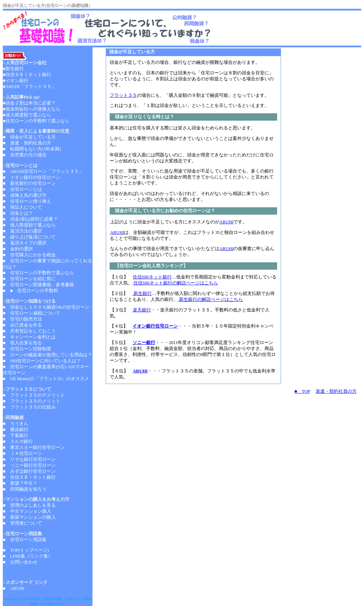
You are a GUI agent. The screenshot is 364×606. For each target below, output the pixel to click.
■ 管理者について (22, 523)
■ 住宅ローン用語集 (25, 540)
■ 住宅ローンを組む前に (29, 279)
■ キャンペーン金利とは (29, 337)
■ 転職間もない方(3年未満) (32, 149)
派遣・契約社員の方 (336, 391)
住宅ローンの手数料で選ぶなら (37, 121)
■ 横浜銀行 (16, 430)
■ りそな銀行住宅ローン (29, 459)
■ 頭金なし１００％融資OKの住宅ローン (46, 307)
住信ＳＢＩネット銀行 (28, 75)
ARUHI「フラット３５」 (31, 87)
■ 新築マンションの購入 (29, 517)
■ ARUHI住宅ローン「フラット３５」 (43, 171)
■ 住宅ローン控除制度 (27, 349)
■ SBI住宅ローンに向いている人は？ (42, 361)
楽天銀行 (142, 310)
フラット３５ (123, 95)
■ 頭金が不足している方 (29, 137)
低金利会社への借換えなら (33, 109)
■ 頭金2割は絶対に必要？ (30, 219)
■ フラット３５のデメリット (34, 395)
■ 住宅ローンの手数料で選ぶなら (38, 273)
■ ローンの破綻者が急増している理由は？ (47, 355)
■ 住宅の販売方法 (22, 319)
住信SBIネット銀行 (152, 277)
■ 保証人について (22, 207)
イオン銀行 (17, 81)
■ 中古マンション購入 (27, 511)
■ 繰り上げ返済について (29, 237)
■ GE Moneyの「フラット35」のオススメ (46, 379)
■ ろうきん (16, 424)
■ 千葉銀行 (16, 436)
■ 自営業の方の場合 (25, 155)
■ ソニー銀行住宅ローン (29, 465)
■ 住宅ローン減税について (32, 313)
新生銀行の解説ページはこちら (210, 299)
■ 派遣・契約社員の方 (27, 143)
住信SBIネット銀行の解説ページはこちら (175, 283)
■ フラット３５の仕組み (29, 407)
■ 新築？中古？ (20, 483)
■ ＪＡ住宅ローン (22, 453)
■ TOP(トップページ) (26, 550)
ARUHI (226, 222)
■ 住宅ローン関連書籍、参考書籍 (38, 285)
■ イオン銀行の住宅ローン (32, 177)
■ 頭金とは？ (18, 213)
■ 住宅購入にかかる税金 (29, 255)
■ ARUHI (14, 588)
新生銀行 (142, 294)
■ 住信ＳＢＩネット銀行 (29, 477)
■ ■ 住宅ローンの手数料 (30, 291)
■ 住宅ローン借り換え (27, 201)
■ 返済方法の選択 (22, 231)
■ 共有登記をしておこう (29, 331)
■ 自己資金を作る (22, 325)
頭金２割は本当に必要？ (31, 103)
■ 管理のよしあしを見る (29, 505)
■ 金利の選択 (18, 249)
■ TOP (302, 391)
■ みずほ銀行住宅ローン (29, 471)
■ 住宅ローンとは (22, 189)
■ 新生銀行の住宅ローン (29, 183)
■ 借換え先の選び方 (25, 195)
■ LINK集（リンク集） (28, 556)
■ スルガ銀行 (18, 442)
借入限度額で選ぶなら (28, 115)
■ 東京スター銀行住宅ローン (34, 447)
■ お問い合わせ (20, 562)
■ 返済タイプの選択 (25, 243)
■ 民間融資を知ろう (25, 489)
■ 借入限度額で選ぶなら (29, 225)
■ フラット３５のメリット (32, 401)
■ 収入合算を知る (22, 343)
